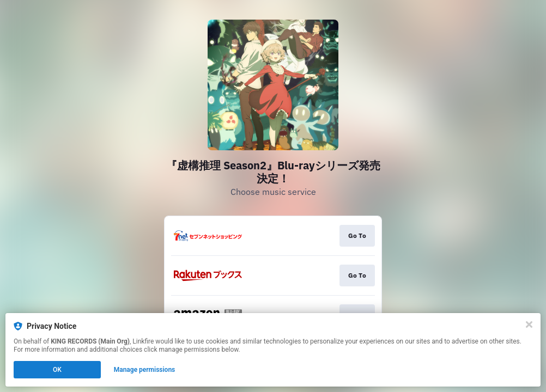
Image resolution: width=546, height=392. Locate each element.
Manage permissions (145, 370)
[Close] (529, 324)
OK (57, 370)
